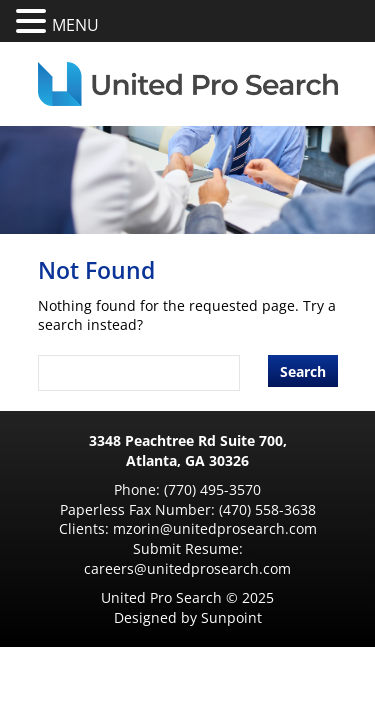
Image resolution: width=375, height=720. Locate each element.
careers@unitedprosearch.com (187, 568)
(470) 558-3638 (267, 509)
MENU (75, 25)
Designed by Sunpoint (188, 617)
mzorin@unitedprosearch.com (215, 528)
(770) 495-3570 (212, 489)
